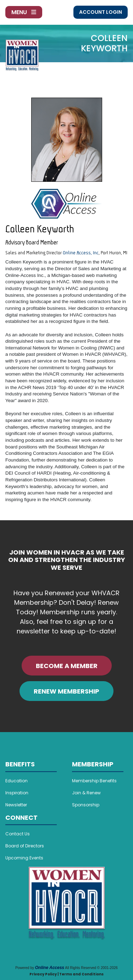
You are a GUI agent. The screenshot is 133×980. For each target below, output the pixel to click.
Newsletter (16, 805)
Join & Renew (86, 793)
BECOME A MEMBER (67, 666)
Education (16, 781)
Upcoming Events (24, 858)
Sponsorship (86, 805)
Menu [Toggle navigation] (24, 12)
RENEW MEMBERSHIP (66, 691)
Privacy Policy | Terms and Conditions (66, 974)
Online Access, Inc (81, 253)
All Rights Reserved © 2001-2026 (91, 968)
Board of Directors (25, 846)
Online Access (50, 968)
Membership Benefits (94, 781)
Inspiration (17, 793)
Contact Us (18, 834)
